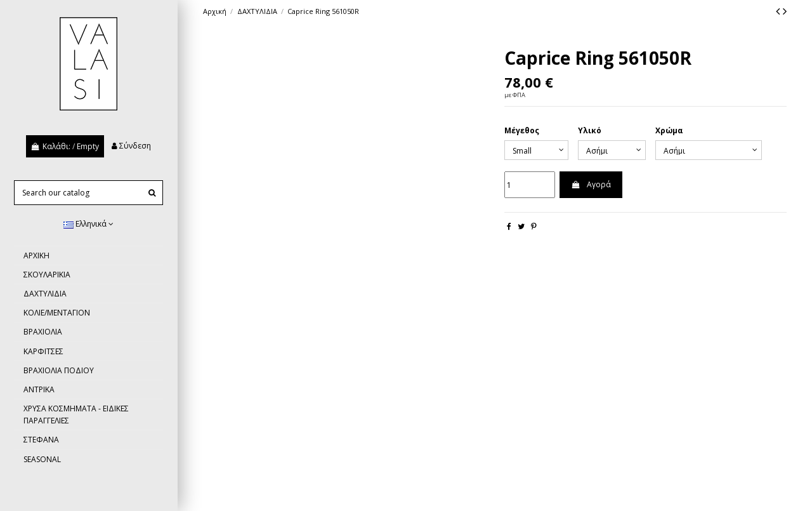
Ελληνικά (88, 224)
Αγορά (591, 184)
